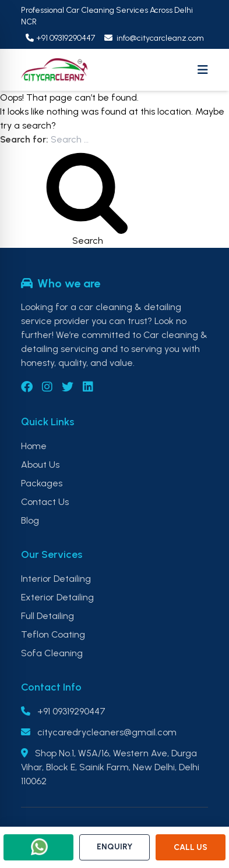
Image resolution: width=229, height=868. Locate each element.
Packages (42, 483)
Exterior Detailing (57, 597)
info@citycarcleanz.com (154, 38)
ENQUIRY (115, 847)
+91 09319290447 (60, 38)
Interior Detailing (56, 579)
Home (34, 446)
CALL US (191, 847)
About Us (40, 465)
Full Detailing (47, 616)
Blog (30, 520)
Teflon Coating (53, 634)
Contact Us (45, 502)
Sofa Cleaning (52, 653)
